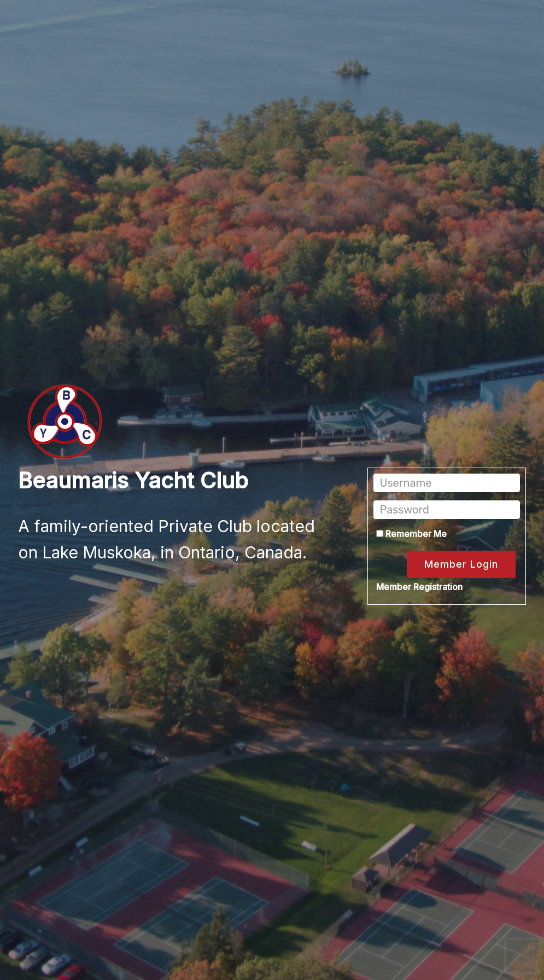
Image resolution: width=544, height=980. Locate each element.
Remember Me (411, 534)
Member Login (461, 564)
